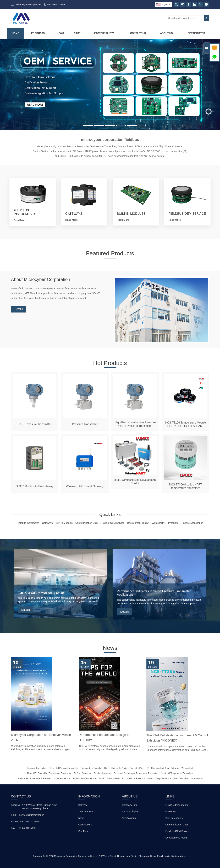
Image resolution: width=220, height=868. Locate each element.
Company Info (129, 805)
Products (38, 33)
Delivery (83, 805)
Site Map (83, 831)
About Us (166, 33)
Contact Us (138, 33)
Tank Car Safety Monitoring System (42, 593)
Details (19, 310)
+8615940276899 (56, 4)
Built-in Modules (174, 818)
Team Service (86, 812)
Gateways (171, 812)
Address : (16, 805)
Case (77, 33)
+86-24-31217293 (27, 828)
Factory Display (130, 812)
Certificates (196, 33)
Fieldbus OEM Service (177, 831)
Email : (15, 815)
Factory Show (104, 33)
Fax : (14, 828)
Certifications (85, 825)
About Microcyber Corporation (45, 280)
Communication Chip (177, 825)
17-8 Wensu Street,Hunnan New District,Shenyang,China (39, 807)
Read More (20, 220)
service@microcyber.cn (28, 4)
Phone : (15, 821)
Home (15, 33)
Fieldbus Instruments (177, 805)
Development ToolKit (177, 838)
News (60, 33)
